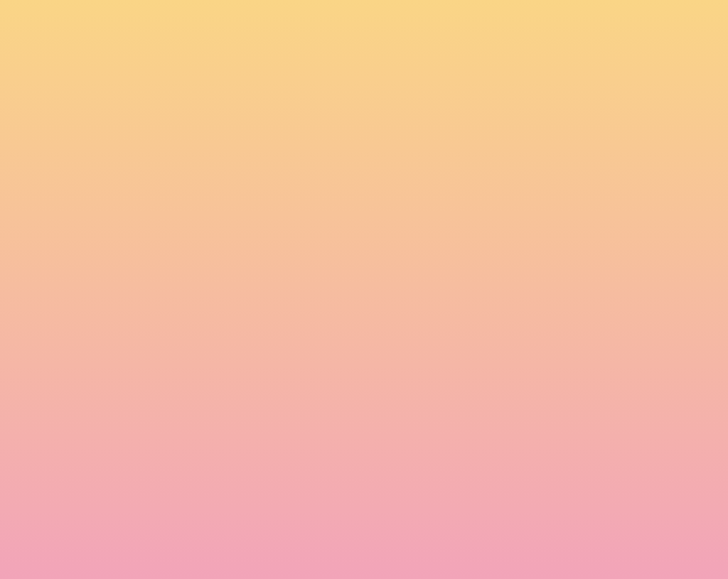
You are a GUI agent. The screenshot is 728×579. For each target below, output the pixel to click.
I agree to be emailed (208, 487)
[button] (588, 24)
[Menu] (677, 25)
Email (385, 426)
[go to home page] (108, 74)
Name (159, 426)
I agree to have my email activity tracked (251, 505)
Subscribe (178, 540)
